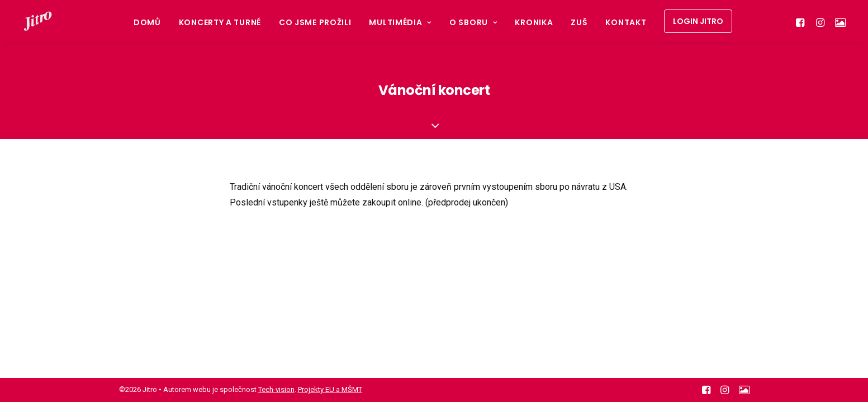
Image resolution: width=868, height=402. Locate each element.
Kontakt (626, 22)
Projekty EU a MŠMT (330, 389)
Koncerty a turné (220, 22)
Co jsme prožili (315, 22)
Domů (147, 22)
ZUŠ (579, 22)
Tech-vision (276, 389)
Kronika (534, 22)
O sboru (473, 22)
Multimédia (400, 22)
